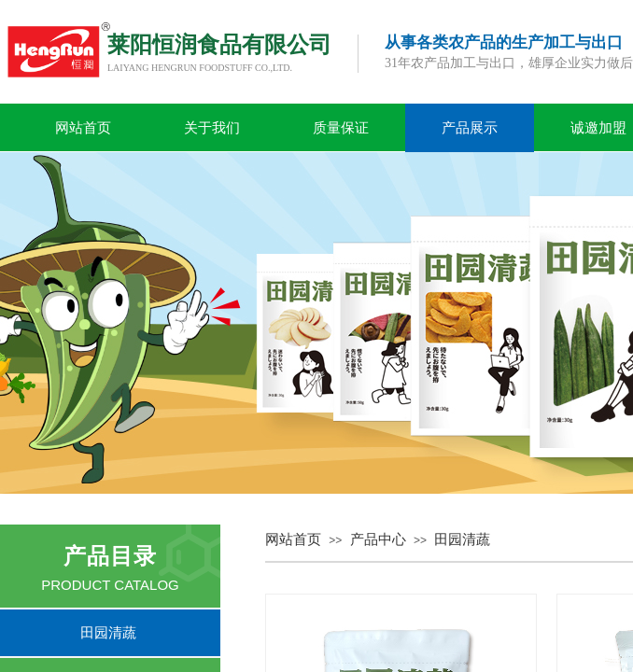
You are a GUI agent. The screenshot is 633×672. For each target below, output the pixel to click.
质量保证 (341, 128)
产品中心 (378, 539)
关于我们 (212, 128)
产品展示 (470, 128)
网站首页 (83, 128)
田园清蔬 (462, 539)
